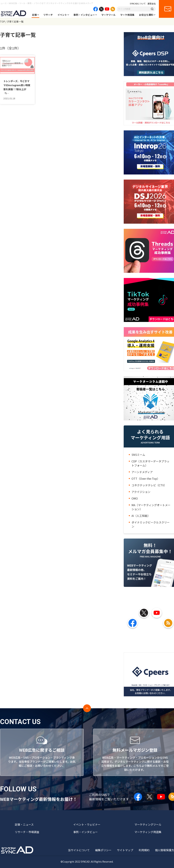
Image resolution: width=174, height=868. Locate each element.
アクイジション (141, 492)
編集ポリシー (103, 850)
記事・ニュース (24, 824)
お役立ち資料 (146, 15)
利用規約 (144, 850)
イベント (62, 15)
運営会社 (152, 4)
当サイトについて (79, 850)
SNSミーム (138, 455)
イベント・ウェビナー (87, 824)
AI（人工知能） (141, 516)
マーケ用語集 (127, 15)
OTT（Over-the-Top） (146, 479)
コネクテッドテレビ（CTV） (149, 485)
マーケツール (108, 15)
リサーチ (48, 15)
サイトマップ (125, 850)
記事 (34, 15)
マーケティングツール (148, 824)
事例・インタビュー (84, 15)
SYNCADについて (138, 4)
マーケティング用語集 (148, 832)
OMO (135, 498)
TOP (2, 22)
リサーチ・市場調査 (27, 832)
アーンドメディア (142, 472)
